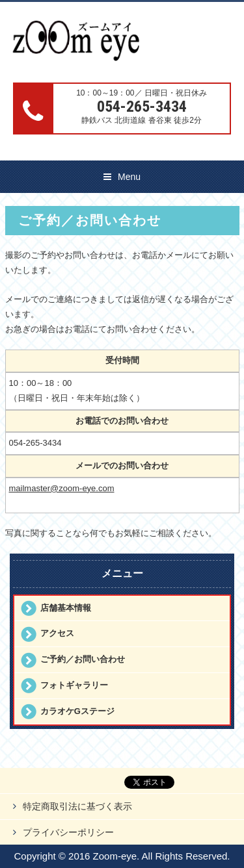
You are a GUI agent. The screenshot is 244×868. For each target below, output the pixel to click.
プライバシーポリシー (68, 832)
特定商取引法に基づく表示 (77, 806)
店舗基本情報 (66, 608)
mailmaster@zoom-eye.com (62, 488)
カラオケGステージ (77, 711)
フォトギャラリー (74, 685)
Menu (129, 177)
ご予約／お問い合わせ (83, 659)
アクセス (57, 633)
